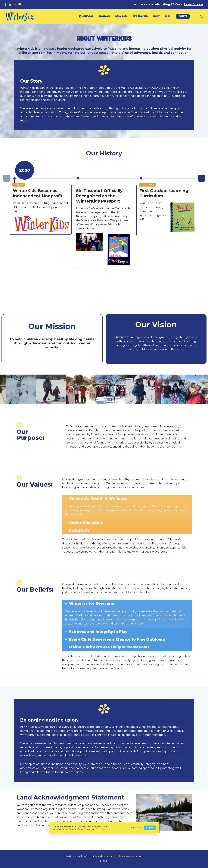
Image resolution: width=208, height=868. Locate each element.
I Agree (150, 828)
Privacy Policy (133, 828)
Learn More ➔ (194, 4)
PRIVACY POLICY (110, 856)
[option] (41, 210)
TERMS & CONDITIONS (131, 856)
